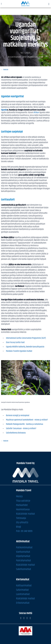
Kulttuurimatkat (24, 585)
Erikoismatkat (23, 603)
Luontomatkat (23, 594)
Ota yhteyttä (22, 522)
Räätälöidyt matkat (25, 514)
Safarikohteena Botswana (16, 433)
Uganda (4, 110)
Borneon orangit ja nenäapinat (18, 416)
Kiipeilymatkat (23, 556)
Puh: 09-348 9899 (24, 531)
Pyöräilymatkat (24, 560)
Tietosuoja (21, 518)
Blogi (19, 527)
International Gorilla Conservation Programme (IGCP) (26, 338)
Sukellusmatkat (24, 569)
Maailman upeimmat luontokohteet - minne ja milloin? (27, 420)
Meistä (19, 496)
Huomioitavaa (23, 509)
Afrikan (36, 113)
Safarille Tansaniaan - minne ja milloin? (21, 429)
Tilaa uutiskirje (23, 501)
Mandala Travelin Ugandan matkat (19, 351)
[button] (49, 4)
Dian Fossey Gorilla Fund (15, 342)
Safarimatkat (22, 590)
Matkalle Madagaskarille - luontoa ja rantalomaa (25, 424)
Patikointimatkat (24, 547)
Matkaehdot (22, 505)
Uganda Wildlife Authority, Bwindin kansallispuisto (25, 347)
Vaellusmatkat (23, 552)
